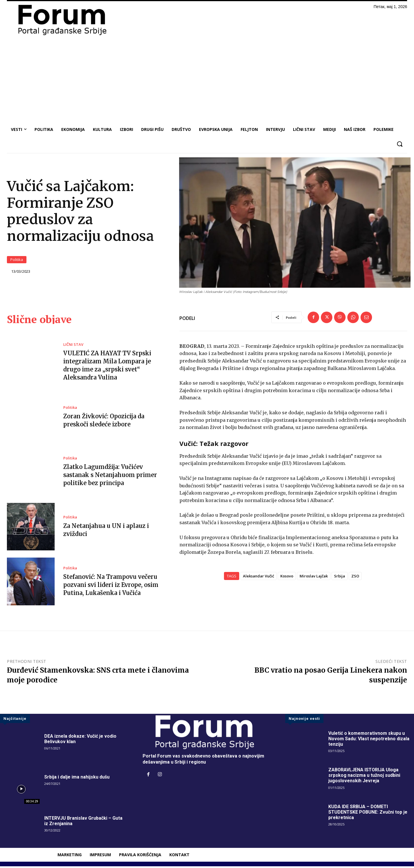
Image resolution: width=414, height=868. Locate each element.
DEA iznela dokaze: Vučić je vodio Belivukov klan (80, 741)
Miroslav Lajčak (314, 578)
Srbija (340, 578)
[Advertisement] (207, 79)
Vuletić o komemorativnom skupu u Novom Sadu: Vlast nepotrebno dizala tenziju (369, 740)
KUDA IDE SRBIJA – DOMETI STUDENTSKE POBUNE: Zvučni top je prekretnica (368, 814)
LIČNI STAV (73, 346)
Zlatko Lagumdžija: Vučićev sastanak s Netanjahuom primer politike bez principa (110, 477)
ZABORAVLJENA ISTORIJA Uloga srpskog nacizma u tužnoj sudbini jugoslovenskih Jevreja (364, 777)
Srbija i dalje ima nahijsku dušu (77, 779)
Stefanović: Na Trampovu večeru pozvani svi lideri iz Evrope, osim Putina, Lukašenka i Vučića (111, 586)
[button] (399, 144)
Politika (17, 261)
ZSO (355, 578)
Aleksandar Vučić (258, 578)
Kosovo (287, 578)
